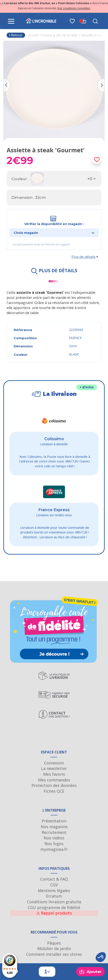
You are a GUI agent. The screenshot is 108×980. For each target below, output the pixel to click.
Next (102, 80)
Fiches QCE (54, 791)
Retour (16, 35)
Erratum (54, 896)
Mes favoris (54, 774)
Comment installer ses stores (54, 954)
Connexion (54, 763)
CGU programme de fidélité (54, 907)
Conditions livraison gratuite (54, 902)
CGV (54, 885)
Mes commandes (54, 780)
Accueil (33, 35)
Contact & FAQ (54, 879)
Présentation (54, 821)
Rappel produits (54, 913)
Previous (6, 80)
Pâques (54, 943)
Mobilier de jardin (54, 948)
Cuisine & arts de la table (60, 35)
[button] (101, 957)
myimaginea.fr (54, 849)
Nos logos (54, 844)
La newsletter (54, 768)
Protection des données (54, 785)
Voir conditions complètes (74, 8)
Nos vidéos (54, 838)
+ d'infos (87, 387)
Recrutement (54, 832)
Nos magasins (54, 827)
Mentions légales (54, 891)
